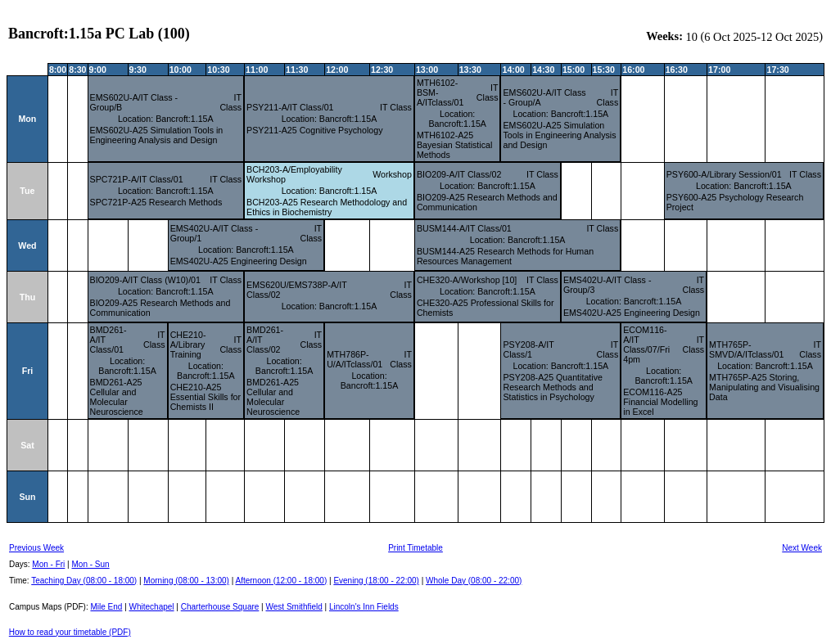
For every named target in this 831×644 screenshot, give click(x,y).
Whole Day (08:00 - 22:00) (474, 581)
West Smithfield (294, 607)
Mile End (106, 607)
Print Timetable (415, 548)
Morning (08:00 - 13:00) (186, 581)
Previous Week (36, 548)
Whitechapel (152, 607)
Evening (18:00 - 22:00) (376, 581)
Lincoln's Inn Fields (364, 607)
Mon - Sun (91, 564)
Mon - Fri (48, 564)
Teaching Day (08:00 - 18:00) (84, 581)
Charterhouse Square (220, 607)
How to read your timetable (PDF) (70, 632)
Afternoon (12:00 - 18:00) (281, 581)
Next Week (802, 548)
